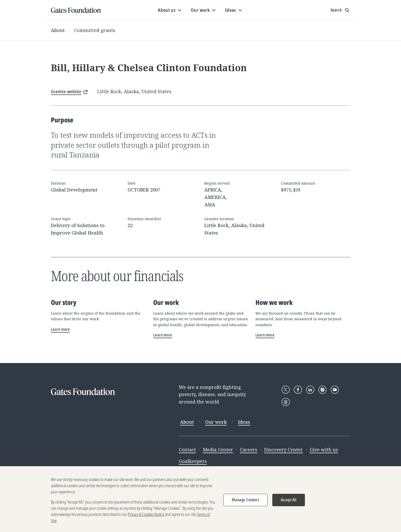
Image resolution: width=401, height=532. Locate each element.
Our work (216, 422)
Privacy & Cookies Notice (146, 520)
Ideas (244, 422)
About (58, 30)
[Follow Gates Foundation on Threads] (286, 402)
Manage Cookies (245, 505)
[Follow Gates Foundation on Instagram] (322, 390)
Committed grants (95, 30)
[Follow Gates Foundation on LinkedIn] (310, 390)
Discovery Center (283, 450)
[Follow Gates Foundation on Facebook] (298, 390)
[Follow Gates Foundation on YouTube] (335, 390)
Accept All (289, 505)
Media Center (218, 450)
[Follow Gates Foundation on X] (286, 390)
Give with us (324, 450)
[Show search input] (340, 10)
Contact (187, 450)
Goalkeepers (193, 461)
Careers (249, 450)
